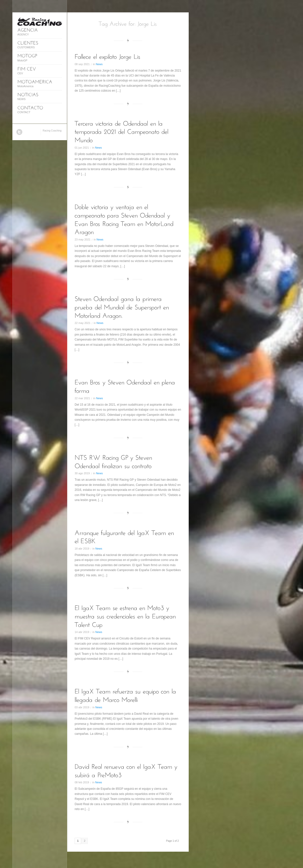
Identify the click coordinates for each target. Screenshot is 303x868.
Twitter (19, 132)
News (99, 64)
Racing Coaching (52, 131)
